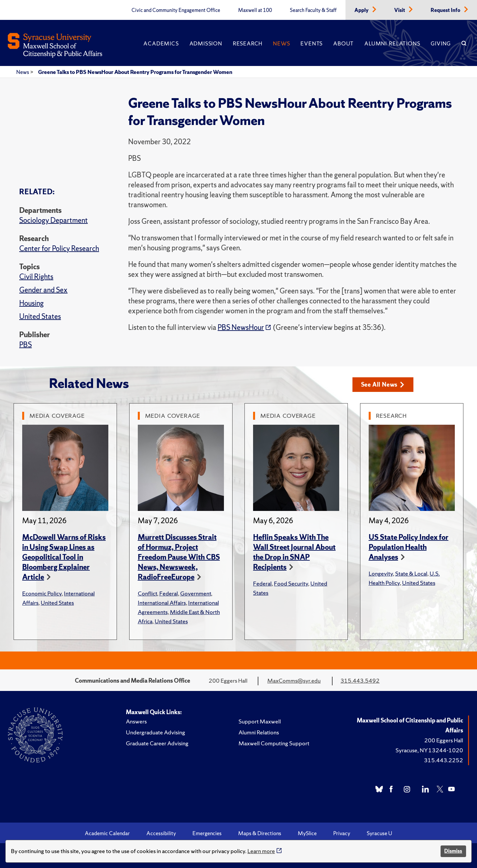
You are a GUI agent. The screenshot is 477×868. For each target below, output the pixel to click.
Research (248, 43)
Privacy (342, 833)
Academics (161, 43)
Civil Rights (36, 277)
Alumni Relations (392, 43)
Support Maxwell (260, 721)
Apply (362, 10)
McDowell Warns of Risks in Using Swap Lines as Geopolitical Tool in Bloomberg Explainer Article (64, 557)
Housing (31, 303)
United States (40, 316)
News (281, 43)
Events (312, 43)
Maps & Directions (260, 833)
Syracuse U (379, 833)
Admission (206, 43)
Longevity (381, 573)
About (344, 43)
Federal (169, 593)
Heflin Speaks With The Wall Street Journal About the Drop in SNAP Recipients (294, 552)
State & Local (411, 573)
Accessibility (161, 833)
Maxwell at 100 (255, 10)
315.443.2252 (444, 760)
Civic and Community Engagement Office (176, 10)
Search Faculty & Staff (313, 10)
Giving (441, 43)
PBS (26, 345)
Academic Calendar (107, 833)
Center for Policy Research (59, 248)
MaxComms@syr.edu (294, 681)
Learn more (261, 851)
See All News (383, 384)
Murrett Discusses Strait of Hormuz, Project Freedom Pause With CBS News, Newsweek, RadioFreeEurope (179, 557)
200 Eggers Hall (444, 740)
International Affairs (162, 603)
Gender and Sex (43, 290)
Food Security (291, 583)
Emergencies (207, 833)
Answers (136, 721)
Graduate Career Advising (157, 743)
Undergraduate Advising (156, 732)
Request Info (446, 10)
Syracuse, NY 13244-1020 (429, 750)
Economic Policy (42, 593)
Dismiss (453, 851)
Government (196, 593)
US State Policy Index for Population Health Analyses (409, 547)
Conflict (147, 593)
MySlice (307, 833)
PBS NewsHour (241, 327)
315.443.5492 (360, 681)
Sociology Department (53, 220)
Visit (400, 10)
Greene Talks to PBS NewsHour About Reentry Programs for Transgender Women (135, 72)
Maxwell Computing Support (274, 743)
